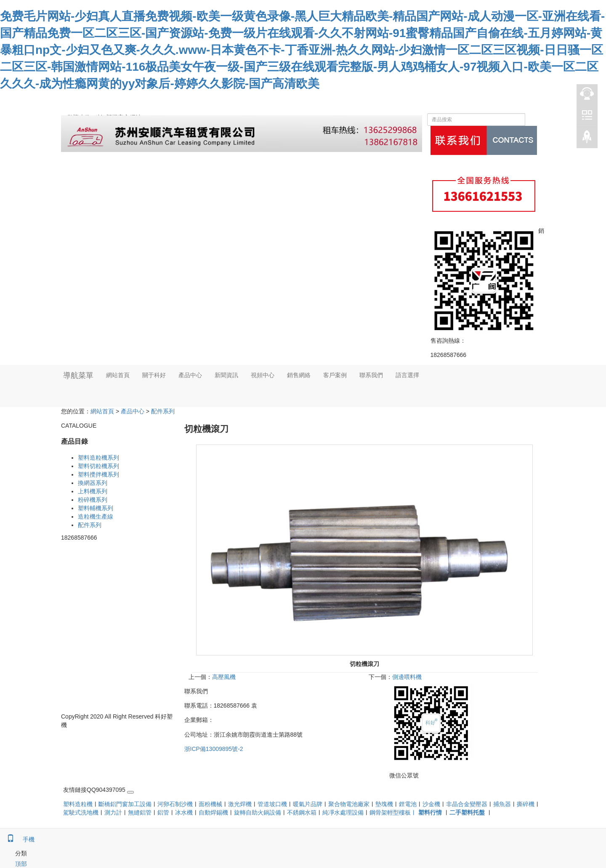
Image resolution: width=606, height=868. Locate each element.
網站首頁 (118, 375)
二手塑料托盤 (467, 812)
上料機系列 (93, 491)
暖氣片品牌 (308, 804)
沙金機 (431, 804)
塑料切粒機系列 (98, 466)
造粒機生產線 (96, 517)
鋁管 (163, 812)
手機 (17, 839)
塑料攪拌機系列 (98, 474)
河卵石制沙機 (175, 804)
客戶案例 (335, 375)
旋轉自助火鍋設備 (258, 812)
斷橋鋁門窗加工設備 (125, 804)
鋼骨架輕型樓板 (390, 812)
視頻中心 (263, 375)
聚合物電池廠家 (349, 804)
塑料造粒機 (78, 804)
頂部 (13, 864)
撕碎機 (526, 804)
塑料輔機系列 (96, 508)
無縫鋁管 (140, 812)
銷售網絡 (299, 375)
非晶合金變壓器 (467, 804)
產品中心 (190, 375)
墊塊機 (384, 804)
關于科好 (154, 375)
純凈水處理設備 (343, 812)
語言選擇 (407, 375)
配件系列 (163, 411)
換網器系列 (93, 483)
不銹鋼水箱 (302, 812)
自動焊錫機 (213, 812)
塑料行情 (430, 812)
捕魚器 (502, 804)
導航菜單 (78, 375)
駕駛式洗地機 (81, 812)
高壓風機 (224, 677)
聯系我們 (371, 375)
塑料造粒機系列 (98, 458)
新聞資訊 (226, 375)
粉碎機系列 (93, 500)
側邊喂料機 (407, 677)
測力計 (113, 812)
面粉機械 (210, 804)
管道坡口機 (272, 804)
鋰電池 (408, 804)
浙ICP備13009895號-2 (214, 749)
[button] (154, 397)
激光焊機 (240, 804)
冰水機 (184, 812)
